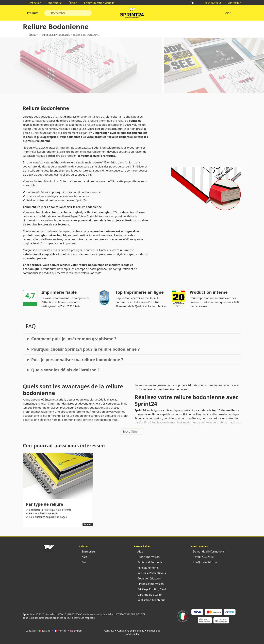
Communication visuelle (97, 3)
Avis (83, 557)
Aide (228, 13)
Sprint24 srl (29, 614)
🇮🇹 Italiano (45, 631)
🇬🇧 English (76, 631)
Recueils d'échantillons (150, 573)
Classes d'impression (149, 584)
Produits (32, 13)
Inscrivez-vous (211, 3)
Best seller (32, 3)
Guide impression (147, 557)
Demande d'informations (207, 551)
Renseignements (146, 568)
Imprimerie (53, 3)
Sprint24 (132, 14)
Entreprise (87, 551)
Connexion (233, 3)
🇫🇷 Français (60, 631)
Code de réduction (147, 578)
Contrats (109, 631)
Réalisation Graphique (150, 600)
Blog (83, 562)
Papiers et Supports (148, 562)
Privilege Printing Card (150, 589)
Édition (71, 3)
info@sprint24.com (203, 562)
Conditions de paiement (130, 631)
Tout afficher (132, 432)
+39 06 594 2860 (202, 557)
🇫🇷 (194, 3)
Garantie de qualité (148, 595)
